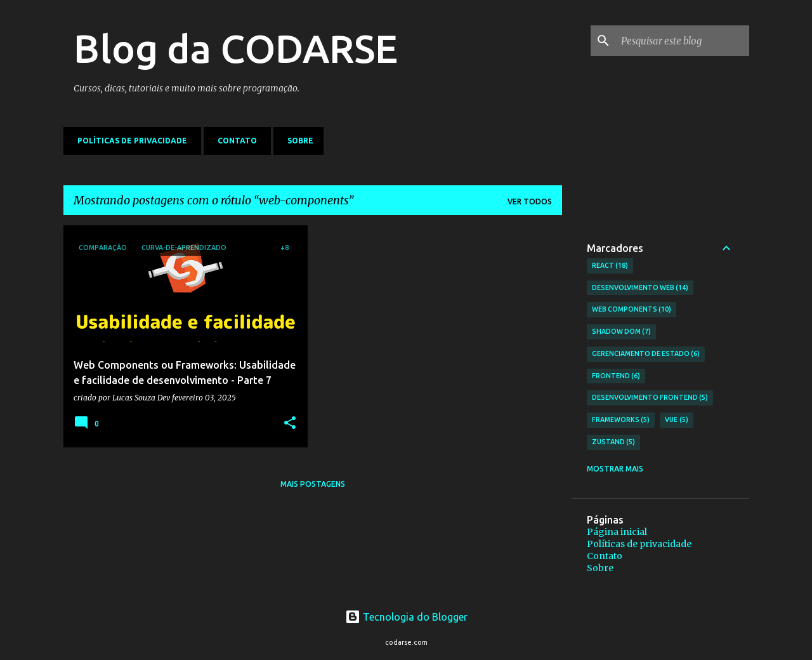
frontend (616, 376)
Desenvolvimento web (640, 288)
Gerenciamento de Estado (646, 354)
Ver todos (530, 201)
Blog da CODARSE (236, 48)
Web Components (632, 310)
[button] (290, 424)
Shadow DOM (622, 332)
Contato (233, 141)
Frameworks (621, 420)
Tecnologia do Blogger (406, 617)
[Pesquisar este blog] (683, 41)
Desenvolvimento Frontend (650, 398)
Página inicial (617, 532)
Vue (677, 420)
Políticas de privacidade (128, 141)
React (610, 266)
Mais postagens (313, 484)
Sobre (297, 141)
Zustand (614, 442)
